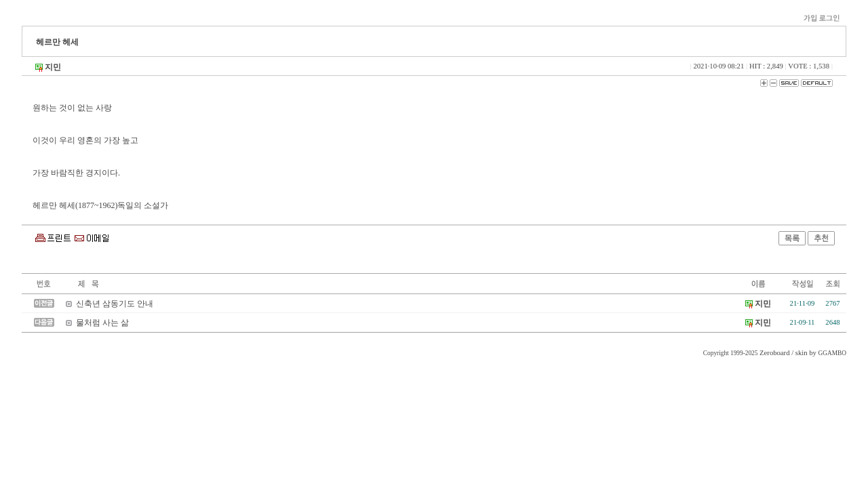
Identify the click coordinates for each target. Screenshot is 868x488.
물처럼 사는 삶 (102, 323)
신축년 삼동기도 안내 (115, 304)
